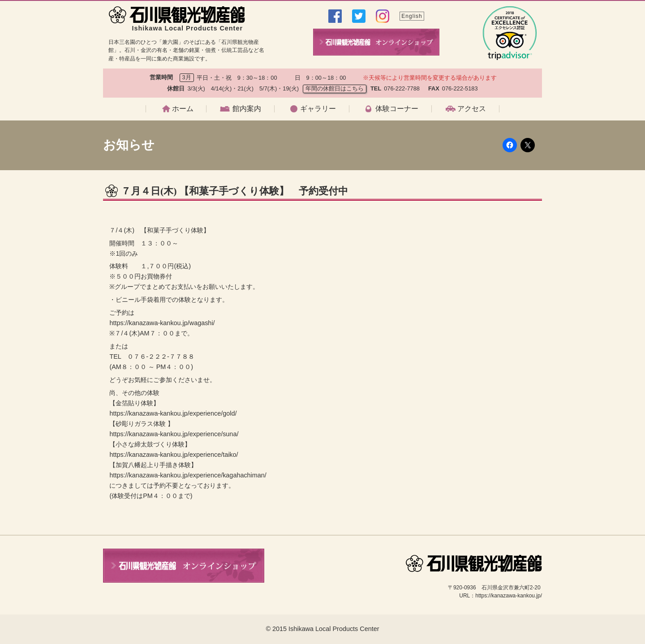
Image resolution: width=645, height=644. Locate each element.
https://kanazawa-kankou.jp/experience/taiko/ (174, 455)
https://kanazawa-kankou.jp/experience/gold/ (173, 413)
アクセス (472, 109)
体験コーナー (397, 109)
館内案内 (247, 109)
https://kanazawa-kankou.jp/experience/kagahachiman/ (188, 475)
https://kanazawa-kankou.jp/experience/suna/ (174, 434)
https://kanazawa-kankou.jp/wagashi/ (162, 323)
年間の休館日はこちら (335, 88)
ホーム (183, 109)
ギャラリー (318, 109)
